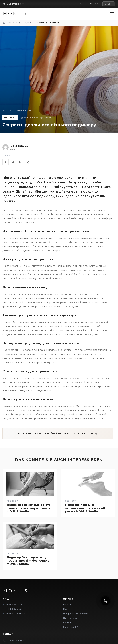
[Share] (28, 162)
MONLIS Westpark (14, 604)
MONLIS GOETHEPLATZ (17, 614)
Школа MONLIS (71, 627)
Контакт (67, 623)
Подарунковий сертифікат (76, 614)
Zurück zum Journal (18, 110)
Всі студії (67, 604)
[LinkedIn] (20, 162)
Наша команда (70, 618)
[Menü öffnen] (112, 14)
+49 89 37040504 (16, 641)
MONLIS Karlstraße (14, 609)
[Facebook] (6, 162)
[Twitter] (13, 162)
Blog (65, 609)
